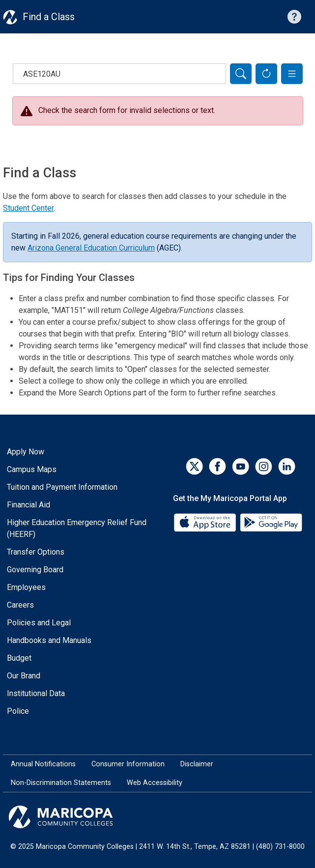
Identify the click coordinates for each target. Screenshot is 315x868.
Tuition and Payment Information (62, 487)
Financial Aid (29, 505)
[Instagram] (264, 466)
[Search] (241, 74)
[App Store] (206, 522)
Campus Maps (32, 469)
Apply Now (26, 452)
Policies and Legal (39, 623)
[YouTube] (241, 466)
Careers (20, 605)
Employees (26, 587)
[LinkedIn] (287, 466)
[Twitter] (194, 466)
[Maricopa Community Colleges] (157, 817)
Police (18, 711)
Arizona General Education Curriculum (91, 248)
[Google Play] (271, 522)
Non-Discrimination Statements (61, 783)
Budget (19, 658)
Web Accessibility (155, 783)
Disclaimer (197, 764)
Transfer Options (36, 552)
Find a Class (49, 17)
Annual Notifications (43, 764)
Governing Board (35, 570)
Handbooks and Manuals (49, 640)
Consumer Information (128, 764)
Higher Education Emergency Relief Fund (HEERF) (77, 528)
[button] (292, 74)
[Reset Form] (266, 74)
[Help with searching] (294, 17)
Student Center (28, 208)
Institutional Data (36, 693)
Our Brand (24, 676)
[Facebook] (217, 466)
